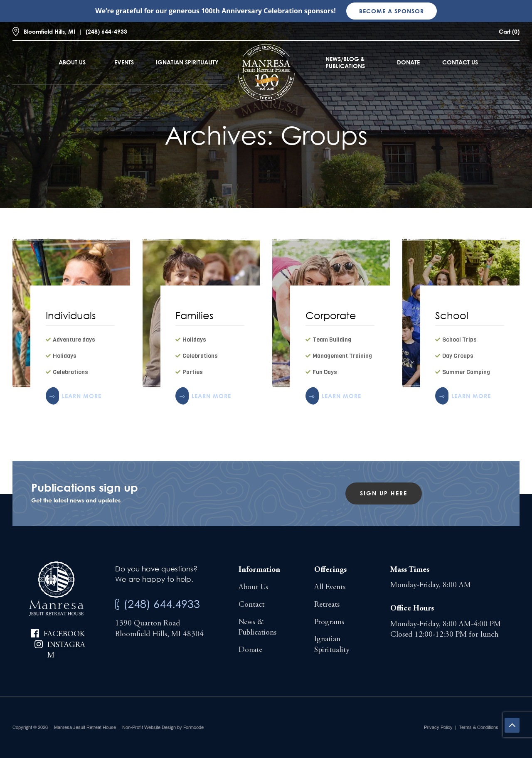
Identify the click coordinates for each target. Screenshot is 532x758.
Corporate (331, 315)
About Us (72, 62)
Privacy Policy (438, 727)
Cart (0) (509, 31)
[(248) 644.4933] (117, 604)
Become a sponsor (392, 11)
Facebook (64, 634)
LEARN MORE (82, 396)
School (452, 315)
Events (124, 62)
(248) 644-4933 (106, 31)
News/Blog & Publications (345, 62)
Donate (408, 62)
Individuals (71, 315)
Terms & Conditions (479, 727)
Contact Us (460, 62)
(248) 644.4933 (162, 604)
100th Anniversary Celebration (252, 11)
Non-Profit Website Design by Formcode (163, 727)
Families (194, 315)
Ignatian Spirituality (187, 62)
